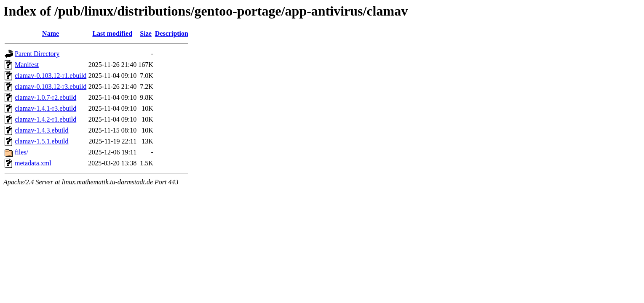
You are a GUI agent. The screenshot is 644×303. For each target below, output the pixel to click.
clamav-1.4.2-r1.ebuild (45, 119)
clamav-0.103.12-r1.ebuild (51, 76)
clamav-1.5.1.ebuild (42, 141)
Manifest (27, 65)
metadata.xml (33, 163)
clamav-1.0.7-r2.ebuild (45, 97)
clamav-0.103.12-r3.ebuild (51, 86)
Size (146, 33)
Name (51, 33)
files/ (21, 152)
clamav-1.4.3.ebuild (42, 130)
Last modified (112, 33)
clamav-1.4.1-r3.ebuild (45, 108)
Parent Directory (37, 54)
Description (172, 33)
